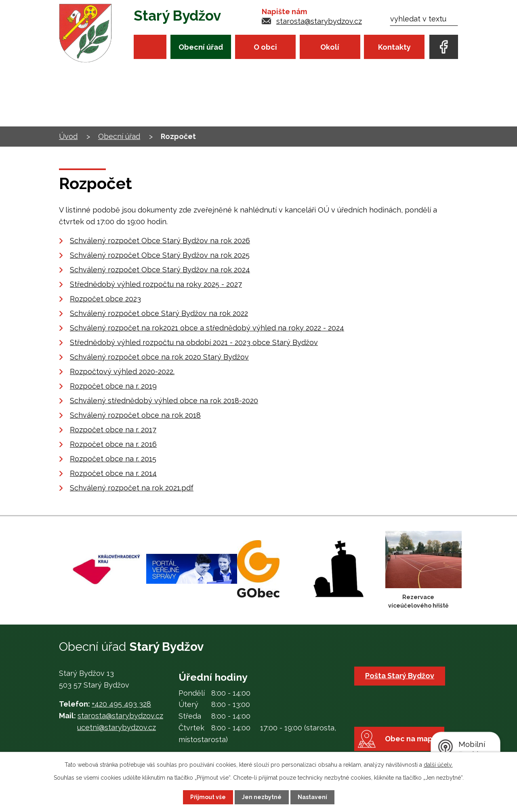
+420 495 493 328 (121, 704)
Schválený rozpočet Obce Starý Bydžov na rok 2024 (160, 270)
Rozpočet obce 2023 (105, 299)
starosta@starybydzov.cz (319, 21)
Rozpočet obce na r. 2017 (113, 430)
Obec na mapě (411, 739)
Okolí (330, 47)
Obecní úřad (201, 47)
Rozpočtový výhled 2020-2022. (122, 371)
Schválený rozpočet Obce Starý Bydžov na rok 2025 (160, 255)
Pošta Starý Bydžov (400, 676)
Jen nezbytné (262, 797)
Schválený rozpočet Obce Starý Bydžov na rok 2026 (160, 241)
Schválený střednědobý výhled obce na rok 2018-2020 (164, 401)
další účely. (438, 765)
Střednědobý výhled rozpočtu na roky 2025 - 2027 (156, 284)
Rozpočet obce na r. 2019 (113, 386)
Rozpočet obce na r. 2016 (113, 444)
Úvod (150, 47)
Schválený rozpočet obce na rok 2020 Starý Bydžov (159, 357)
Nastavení (312, 797)
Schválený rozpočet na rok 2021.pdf (132, 488)
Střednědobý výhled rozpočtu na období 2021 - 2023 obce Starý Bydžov (194, 342)
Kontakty (394, 47)
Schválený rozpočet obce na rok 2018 (135, 415)
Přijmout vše (208, 797)
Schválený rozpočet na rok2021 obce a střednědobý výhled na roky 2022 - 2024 (207, 328)
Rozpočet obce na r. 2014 (113, 473)
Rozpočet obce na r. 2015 (113, 459)
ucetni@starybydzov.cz (117, 727)
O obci (265, 47)
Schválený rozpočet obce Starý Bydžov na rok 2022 (159, 313)
